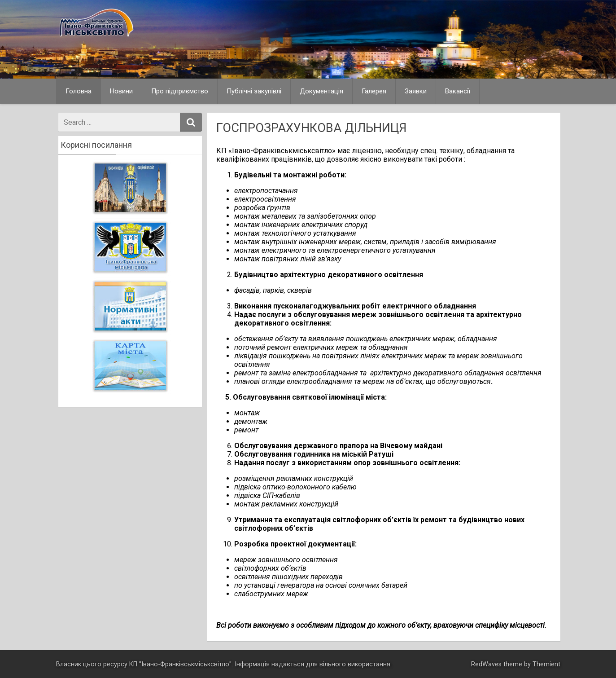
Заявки (416, 91)
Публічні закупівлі (254, 91)
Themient (546, 664)
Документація (321, 91)
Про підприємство (180, 91)
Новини (121, 91)
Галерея (374, 91)
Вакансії (458, 91)
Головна (79, 91)
